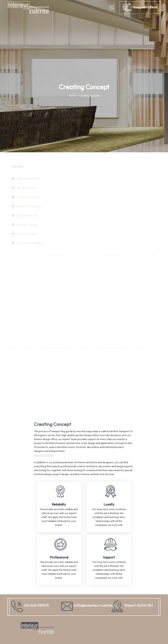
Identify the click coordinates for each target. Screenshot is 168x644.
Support (109, 557)
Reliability (59, 504)
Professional (59, 557)
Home (72, 96)
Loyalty (109, 504)
